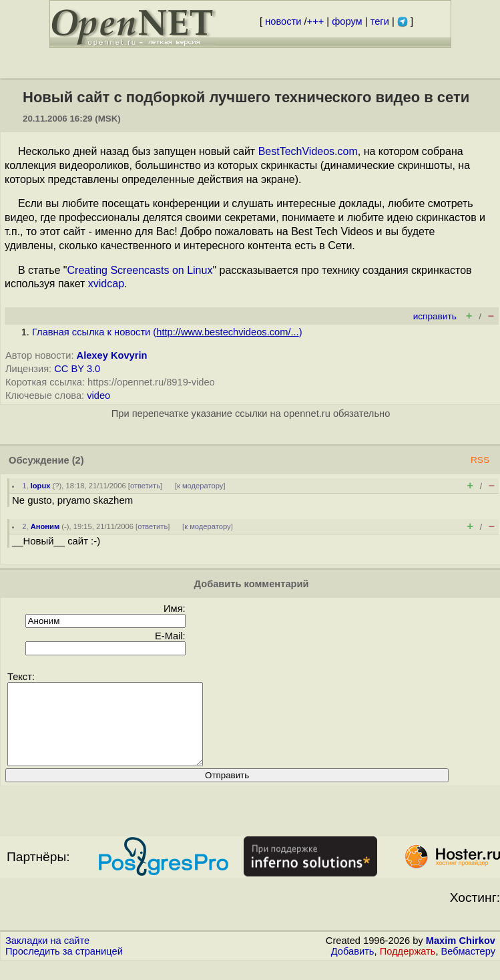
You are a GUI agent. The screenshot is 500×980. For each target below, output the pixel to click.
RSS (480, 460)
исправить (435, 316)
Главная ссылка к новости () (167, 332)
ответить (145, 486)
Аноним (45, 526)
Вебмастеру (468, 967)
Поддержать (408, 967)
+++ (316, 21)
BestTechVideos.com (308, 151)
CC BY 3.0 (77, 369)
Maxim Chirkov (461, 957)
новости (283, 21)
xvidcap (106, 284)
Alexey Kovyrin (112, 355)
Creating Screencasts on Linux (140, 270)
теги (380, 21)
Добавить (353, 967)
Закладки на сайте (47, 957)
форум (347, 21)
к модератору (200, 486)
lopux (41, 486)
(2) (78, 460)
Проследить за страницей (64, 967)
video (98, 395)
